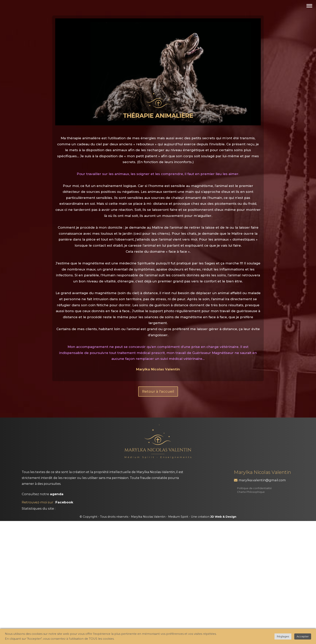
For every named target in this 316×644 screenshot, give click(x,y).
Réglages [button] (283, 636)
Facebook (64, 502)
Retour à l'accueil (158, 392)
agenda (57, 494)
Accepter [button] (303, 636)
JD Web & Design (223, 517)
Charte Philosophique (251, 492)
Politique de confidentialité (254, 488)
